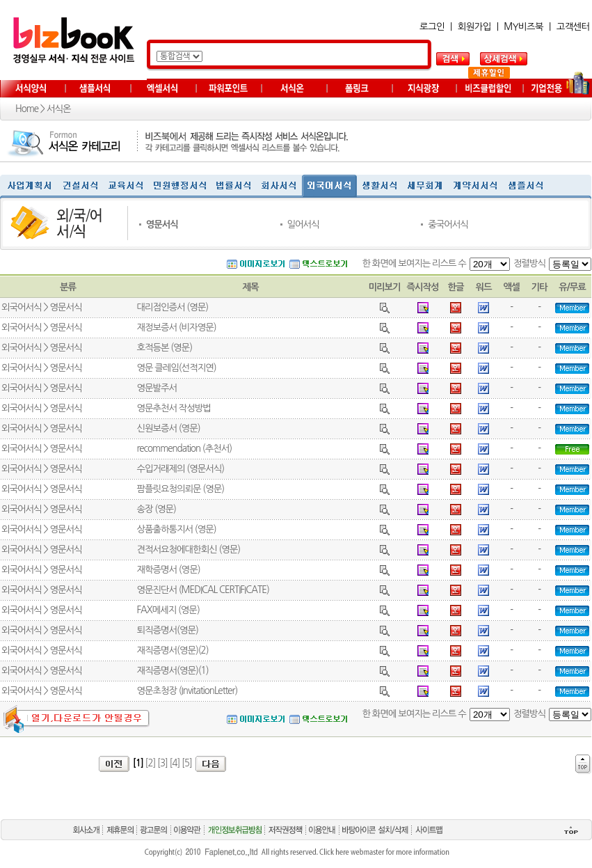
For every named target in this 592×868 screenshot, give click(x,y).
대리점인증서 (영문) (172, 307)
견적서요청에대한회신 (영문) (188, 550)
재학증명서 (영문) (168, 570)
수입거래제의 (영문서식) (180, 469)
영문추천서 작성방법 (174, 408)
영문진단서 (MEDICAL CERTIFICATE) (202, 590)
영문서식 (162, 224)
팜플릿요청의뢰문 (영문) (180, 489)
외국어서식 (22, 307)
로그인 (432, 27)
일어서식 (303, 224)
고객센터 (573, 27)
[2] (151, 763)
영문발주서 (157, 388)
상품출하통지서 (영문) (176, 529)
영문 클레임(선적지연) (176, 368)
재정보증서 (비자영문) (176, 328)
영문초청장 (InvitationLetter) (187, 691)
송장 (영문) (156, 509)
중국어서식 (448, 224)
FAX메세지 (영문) (168, 610)
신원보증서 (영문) (168, 428)
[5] (187, 763)
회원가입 (474, 27)
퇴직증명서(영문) (167, 630)
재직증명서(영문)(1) (172, 671)
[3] (162, 763)
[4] (175, 763)
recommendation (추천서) (184, 449)
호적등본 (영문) (164, 348)
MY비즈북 (523, 27)
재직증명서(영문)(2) (172, 650)
